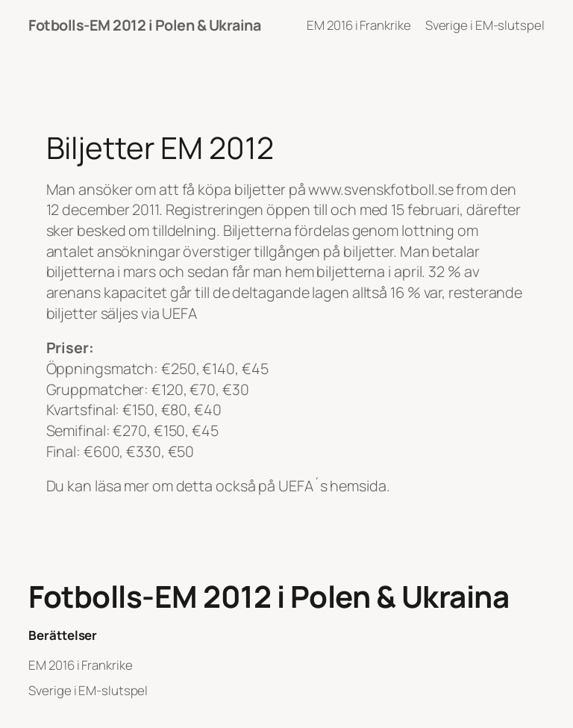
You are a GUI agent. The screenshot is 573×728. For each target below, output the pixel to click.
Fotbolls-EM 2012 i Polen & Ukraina (144, 25)
